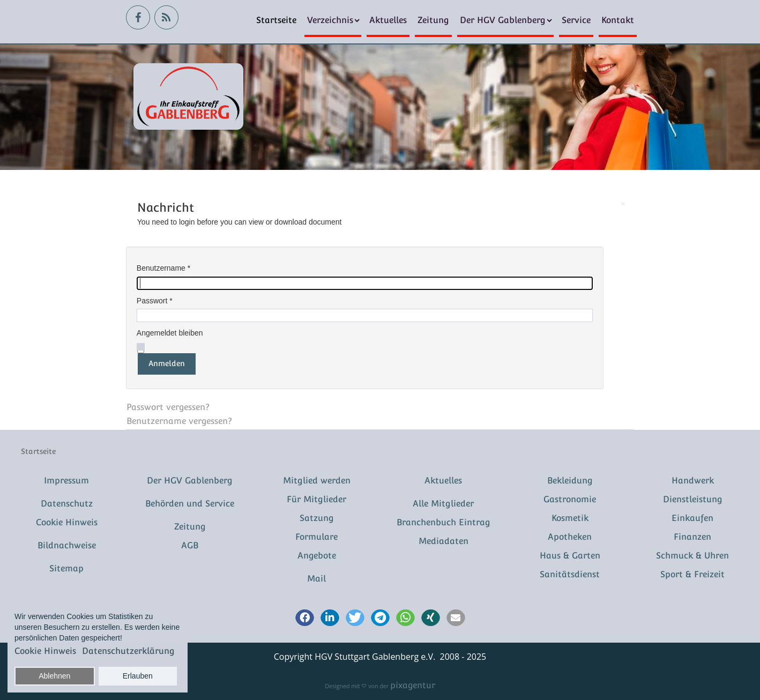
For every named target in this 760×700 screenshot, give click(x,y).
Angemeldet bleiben (170, 333)
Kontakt (618, 20)
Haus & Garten (570, 556)
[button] (305, 619)
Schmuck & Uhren (692, 556)
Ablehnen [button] (54, 676)
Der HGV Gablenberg (503, 20)
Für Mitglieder (316, 499)
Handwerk (693, 481)
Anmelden (167, 363)
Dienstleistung (693, 499)
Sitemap (66, 568)
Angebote (317, 556)
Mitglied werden (317, 481)
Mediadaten (444, 541)
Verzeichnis (330, 20)
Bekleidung (570, 481)
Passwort (155, 301)
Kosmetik (570, 518)
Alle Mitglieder (443, 504)
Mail (316, 579)
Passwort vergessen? (168, 407)
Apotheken (570, 537)
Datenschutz (67, 504)
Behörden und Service (190, 504)
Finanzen (692, 537)
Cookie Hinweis (67, 522)
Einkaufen (692, 518)
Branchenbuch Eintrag (444, 522)
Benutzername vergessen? (179, 421)
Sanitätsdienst (570, 574)
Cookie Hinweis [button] (45, 651)
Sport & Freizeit (692, 574)
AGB (190, 545)
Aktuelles (388, 20)
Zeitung (433, 20)
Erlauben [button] (138, 676)
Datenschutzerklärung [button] (128, 651)
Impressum (66, 481)
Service (576, 20)
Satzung (317, 518)
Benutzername (163, 268)
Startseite (276, 20)
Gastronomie (570, 499)
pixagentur (413, 685)
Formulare (316, 537)
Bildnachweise (67, 545)
